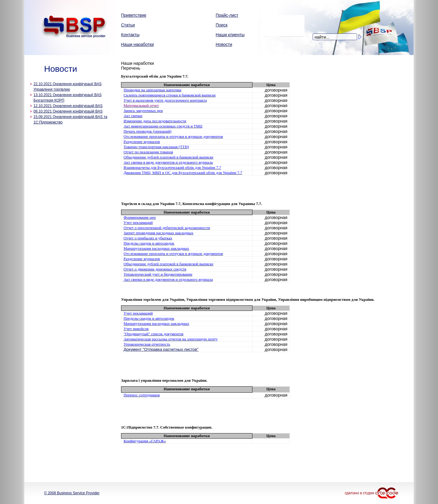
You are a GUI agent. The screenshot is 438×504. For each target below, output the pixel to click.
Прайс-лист (227, 15)
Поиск (222, 25)
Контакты (130, 35)
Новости (224, 44)
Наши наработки (137, 44)
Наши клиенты (230, 35)
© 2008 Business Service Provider (72, 493)
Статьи (128, 25)
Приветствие (134, 15)
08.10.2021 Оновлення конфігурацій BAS (68, 111)
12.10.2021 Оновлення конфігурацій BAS (68, 106)
